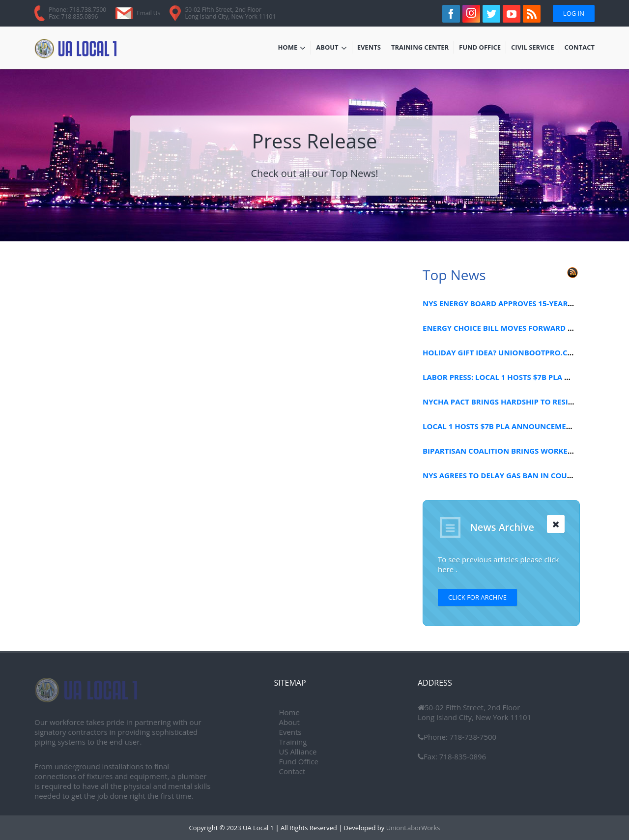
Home (292, 48)
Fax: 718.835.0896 (73, 16)
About (331, 48)
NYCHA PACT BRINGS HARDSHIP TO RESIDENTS (507, 402)
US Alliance (298, 752)
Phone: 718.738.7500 (77, 10)
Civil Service (533, 48)
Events (372, 48)
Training (293, 742)
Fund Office (480, 48)
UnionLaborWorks (412, 828)
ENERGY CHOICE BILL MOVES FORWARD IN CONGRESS (520, 328)
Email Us (148, 13)
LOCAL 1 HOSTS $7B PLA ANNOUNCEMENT (500, 426)
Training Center (420, 48)
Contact (579, 48)
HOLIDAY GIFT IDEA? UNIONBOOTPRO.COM (501, 352)
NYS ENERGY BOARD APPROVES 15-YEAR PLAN (506, 303)
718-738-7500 (472, 737)
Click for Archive (477, 597)
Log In (574, 13)
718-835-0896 (462, 756)
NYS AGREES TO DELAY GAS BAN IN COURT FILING (513, 475)
